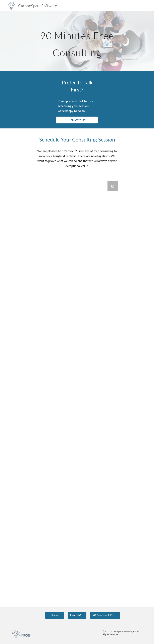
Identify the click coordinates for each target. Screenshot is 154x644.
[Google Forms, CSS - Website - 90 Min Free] (77, 384)
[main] (77, 41)
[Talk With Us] (77, 120)
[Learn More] (77, 615)
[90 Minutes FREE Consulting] (105, 615)
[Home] (54, 615)
